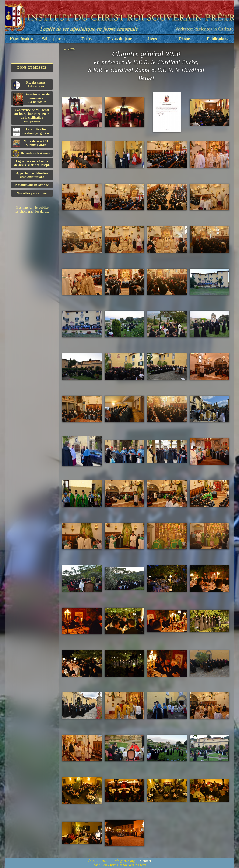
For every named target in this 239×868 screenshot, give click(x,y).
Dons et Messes (32, 68)
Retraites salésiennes (31, 153)
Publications (218, 39)
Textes (87, 39)
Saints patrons (54, 39)
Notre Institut (21, 39)
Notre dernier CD (30, 143)
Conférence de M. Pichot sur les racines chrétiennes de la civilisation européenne (32, 116)
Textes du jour (119, 39)
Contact (146, 861)
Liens (152, 39)
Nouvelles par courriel (32, 193)
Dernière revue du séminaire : (31, 99)
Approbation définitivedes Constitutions (32, 175)
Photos (185, 39)
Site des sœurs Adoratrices (29, 85)
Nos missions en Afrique (32, 185)
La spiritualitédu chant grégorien (31, 132)
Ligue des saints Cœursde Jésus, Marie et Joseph (32, 163)
